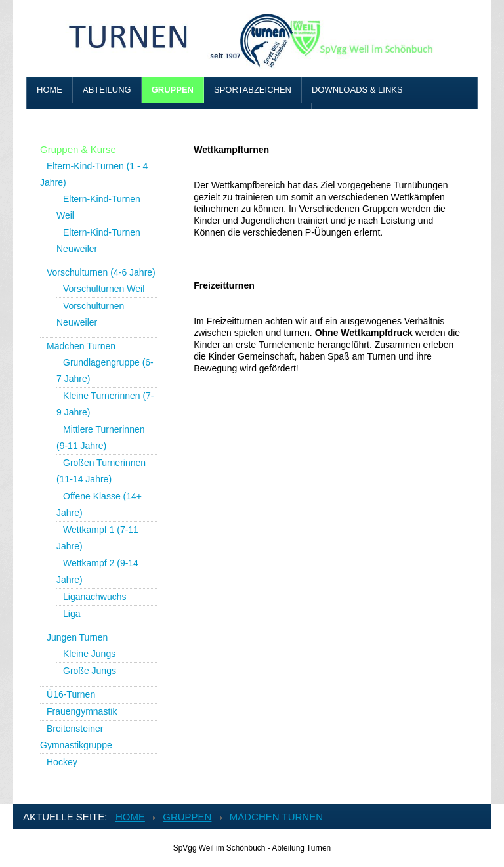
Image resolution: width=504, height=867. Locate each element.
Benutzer (278, 116)
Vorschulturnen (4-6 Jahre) (101, 272)
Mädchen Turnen (81, 346)
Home (50, 90)
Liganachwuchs (95, 597)
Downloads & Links (357, 90)
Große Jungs (90, 671)
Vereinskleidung (195, 116)
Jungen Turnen (77, 637)
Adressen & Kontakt (85, 116)
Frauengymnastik (82, 711)
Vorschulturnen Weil (104, 289)
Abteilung (107, 90)
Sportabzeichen (253, 90)
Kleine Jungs (89, 654)
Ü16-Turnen (71, 694)
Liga (72, 614)
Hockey (62, 762)
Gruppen (173, 90)
